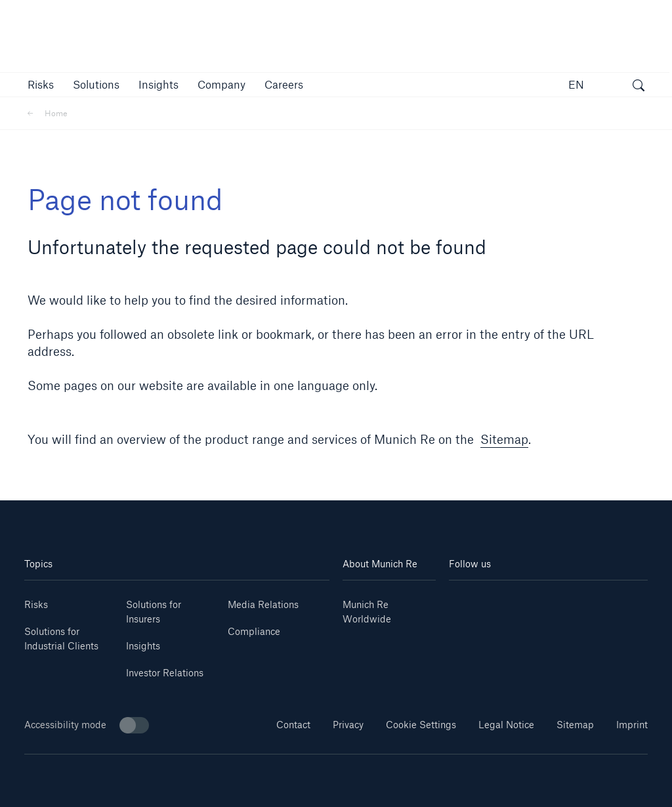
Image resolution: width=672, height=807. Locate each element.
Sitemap (504, 439)
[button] (41, 84)
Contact (293, 725)
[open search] (639, 87)
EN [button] (576, 84)
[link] (158, 84)
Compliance (254, 631)
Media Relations (263, 604)
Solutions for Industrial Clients (61, 639)
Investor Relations (165, 673)
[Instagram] (532, 600)
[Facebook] (565, 600)
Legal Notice (506, 725)
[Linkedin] (466, 600)
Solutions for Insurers (154, 612)
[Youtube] (498, 600)
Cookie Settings (421, 725)
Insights (143, 646)
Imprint (632, 725)
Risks (36, 604)
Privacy (348, 725)
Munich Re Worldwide (367, 612)
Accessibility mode (87, 725)
